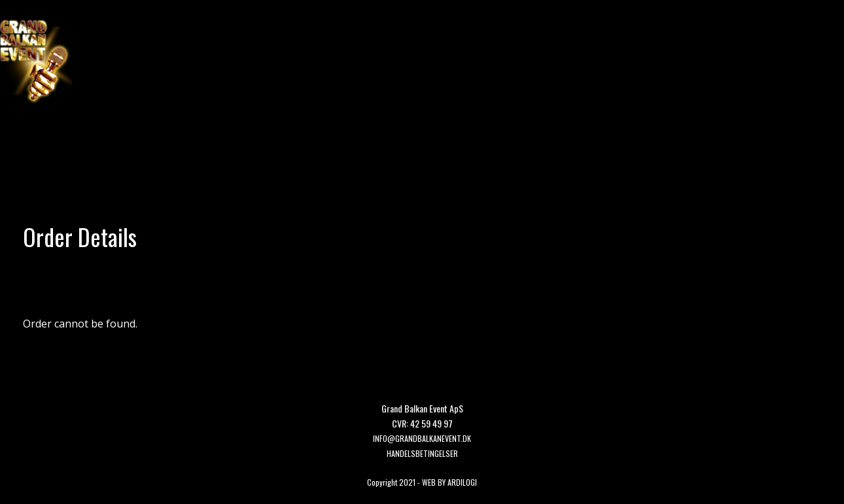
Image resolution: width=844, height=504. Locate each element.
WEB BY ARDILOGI (449, 482)
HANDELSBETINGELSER (422, 453)
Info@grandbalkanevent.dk (422, 438)
